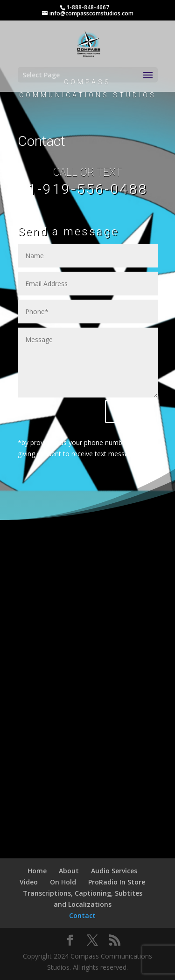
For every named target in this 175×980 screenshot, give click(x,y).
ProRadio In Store (117, 882)
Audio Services (114, 871)
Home (37, 871)
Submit (131, 411)
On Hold (63, 882)
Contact (82, 915)
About (69, 871)
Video (29, 882)
